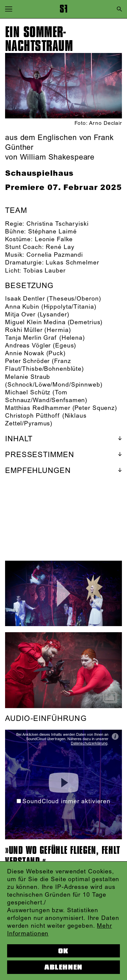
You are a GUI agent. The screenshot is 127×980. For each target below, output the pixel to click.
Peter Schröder (27, 361)
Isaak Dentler (25, 299)
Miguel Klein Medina (35, 323)
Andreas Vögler (28, 346)
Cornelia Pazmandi (55, 255)
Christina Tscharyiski (57, 224)
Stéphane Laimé (52, 232)
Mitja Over (20, 315)
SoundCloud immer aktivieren (63, 802)
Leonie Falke (54, 240)
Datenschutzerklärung (89, 744)
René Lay (60, 247)
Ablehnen (63, 967)
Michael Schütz (28, 393)
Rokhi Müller (24, 330)
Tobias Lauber (44, 271)
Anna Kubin (22, 307)
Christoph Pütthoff (33, 416)
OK (63, 951)
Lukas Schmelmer (72, 263)
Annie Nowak (25, 354)
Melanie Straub (28, 377)
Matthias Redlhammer (38, 408)
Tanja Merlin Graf (31, 338)
